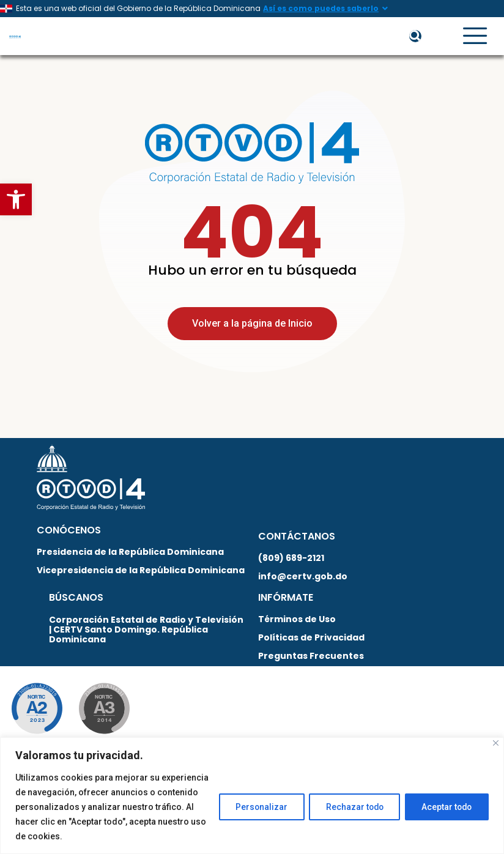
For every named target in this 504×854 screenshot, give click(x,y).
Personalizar (253, 807)
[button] (16, 199)
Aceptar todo (445, 807)
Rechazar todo (349, 807)
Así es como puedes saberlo (321, 8)
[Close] (496, 743)
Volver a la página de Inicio (252, 329)
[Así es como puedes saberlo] (385, 9)
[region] (252, 796)
